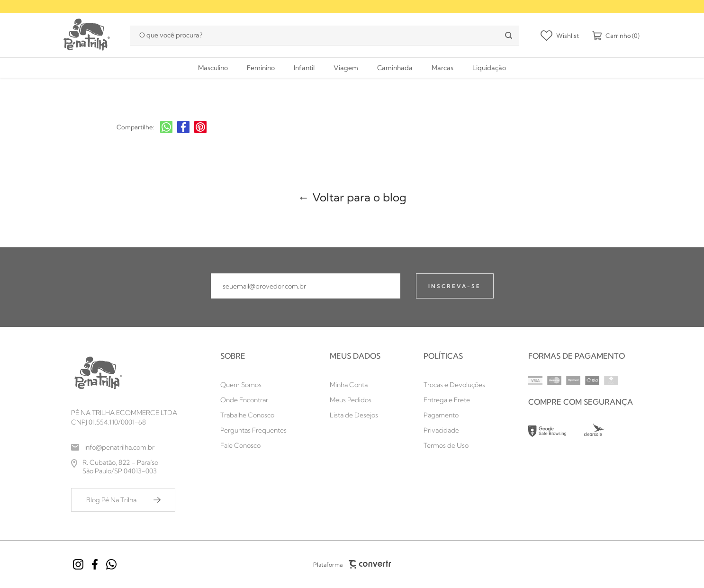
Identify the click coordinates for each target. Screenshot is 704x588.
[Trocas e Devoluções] (454, 385)
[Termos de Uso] (454, 445)
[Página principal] (86, 35)
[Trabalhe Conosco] (253, 415)
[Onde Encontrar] (253, 400)
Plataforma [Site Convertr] (352, 564)
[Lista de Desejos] (355, 415)
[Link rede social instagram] (78, 564)
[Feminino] (261, 68)
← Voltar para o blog (352, 197)
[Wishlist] (560, 36)
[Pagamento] (454, 415)
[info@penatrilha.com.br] (124, 447)
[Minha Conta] (355, 385)
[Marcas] (442, 68)
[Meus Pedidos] (355, 400)
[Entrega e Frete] (454, 400)
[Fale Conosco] (253, 445)
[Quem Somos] (253, 385)
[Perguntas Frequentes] (253, 430)
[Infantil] (304, 68)
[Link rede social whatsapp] (111, 564)
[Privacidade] (454, 430)
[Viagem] (346, 68)
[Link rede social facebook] (95, 564)
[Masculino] (213, 68)
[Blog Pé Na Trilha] (123, 500)
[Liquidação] (489, 68)
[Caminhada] (395, 68)
